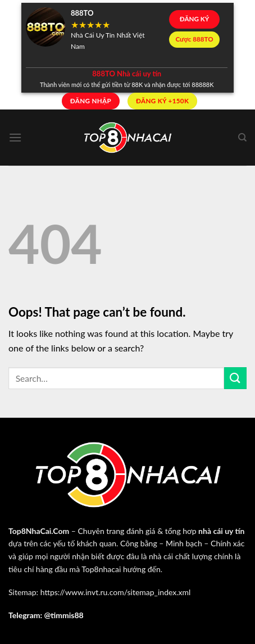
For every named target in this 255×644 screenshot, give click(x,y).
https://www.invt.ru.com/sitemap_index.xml (116, 592)
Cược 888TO (194, 39)
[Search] (242, 138)
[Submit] (235, 378)
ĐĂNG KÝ (195, 19)
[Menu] (15, 137)
